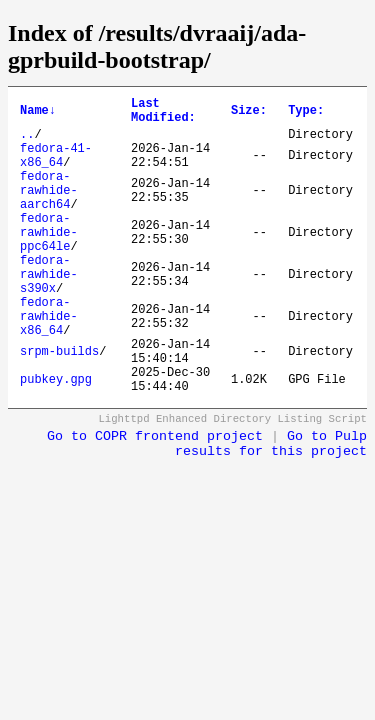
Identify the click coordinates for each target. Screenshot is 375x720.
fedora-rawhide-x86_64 (49, 363)
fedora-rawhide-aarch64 (49, 210)
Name (38, 113)
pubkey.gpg (56, 439)
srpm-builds (59, 405)
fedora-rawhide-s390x (49, 312)
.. (27, 142)
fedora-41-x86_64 (56, 168)
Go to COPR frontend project (155, 499)
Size (249, 113)
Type (306, 113)
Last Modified (163, 114)
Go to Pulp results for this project (271, 507)
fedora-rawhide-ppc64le (49, 261)
